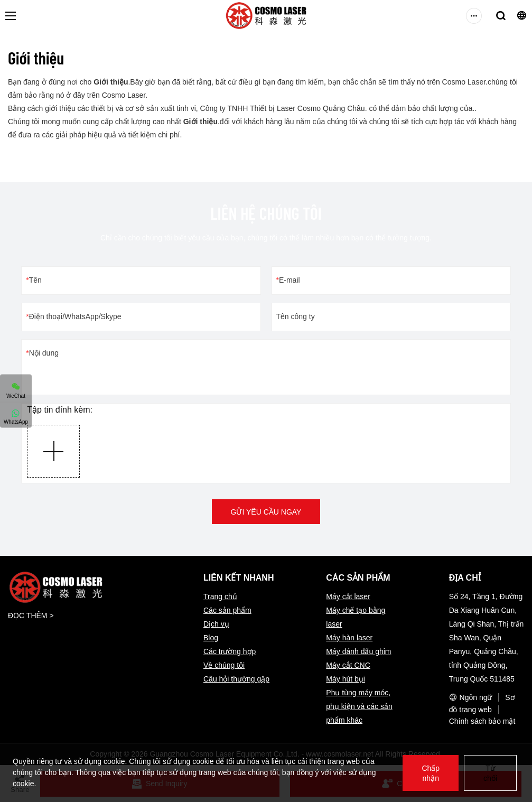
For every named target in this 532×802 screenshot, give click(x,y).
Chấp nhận (431, 773)
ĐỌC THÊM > (31, 616)
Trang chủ (220, 596)
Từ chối (490, 773)
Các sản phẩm (227, 610)
